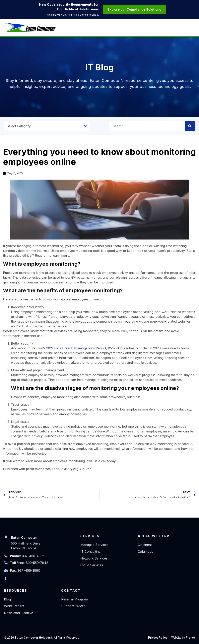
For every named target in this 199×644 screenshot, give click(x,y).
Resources (16, 590)
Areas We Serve (155, 536)
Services (90, 536)
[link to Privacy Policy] (158, 638)
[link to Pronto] (183, 638)
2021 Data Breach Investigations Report (76, 348)
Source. (86, 469)
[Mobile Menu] (194, 28)
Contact (71, 590)
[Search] (190, 126)
